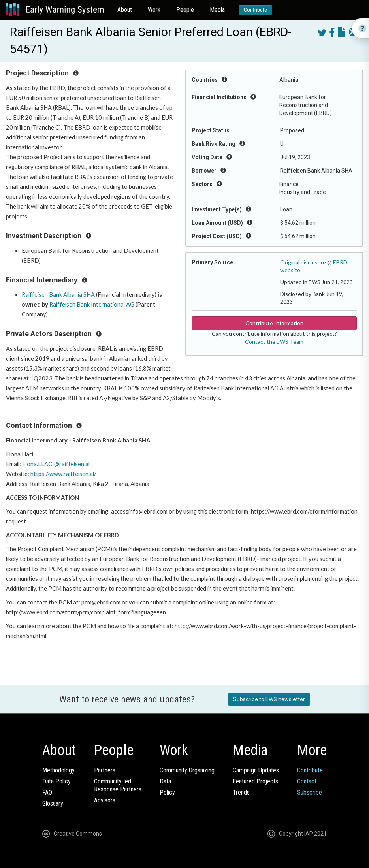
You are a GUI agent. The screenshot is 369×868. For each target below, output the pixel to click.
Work (154, 10)
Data (165, 781)
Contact (307, 781)
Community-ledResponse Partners (118, 785)
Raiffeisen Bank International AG (92, 304)
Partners (105, 770)
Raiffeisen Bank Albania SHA (58, 295)
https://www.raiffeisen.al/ (63, 474)
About (125, 10)
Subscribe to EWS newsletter (269, 699)
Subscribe (310, 792)
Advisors (105, 800)
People (185, 10)
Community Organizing (187, 770)
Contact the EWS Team (274, 342)
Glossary (53, 803)
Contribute (255, 10)
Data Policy (56, 781)
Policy (167, 792)
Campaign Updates (256, 770)
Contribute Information (274, 323)
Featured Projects (255, 781)
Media (217, 10)
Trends (241, 792)
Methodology (58, 770)
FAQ (47, 792)
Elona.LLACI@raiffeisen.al (56, 464)
